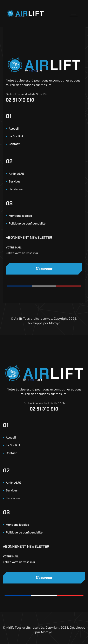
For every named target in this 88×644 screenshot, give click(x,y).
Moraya (55, 323)
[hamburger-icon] (74, 14)
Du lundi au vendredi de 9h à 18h (26, 94)
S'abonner (44, 269)
